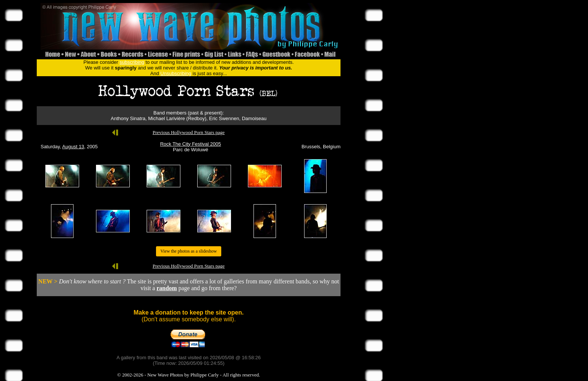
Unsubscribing (176, 73)
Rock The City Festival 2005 (190, 144)
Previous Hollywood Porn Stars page (189, 132)
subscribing (132, 62)
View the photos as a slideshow (189, 251)
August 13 (73, 147)
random (166, 288)
